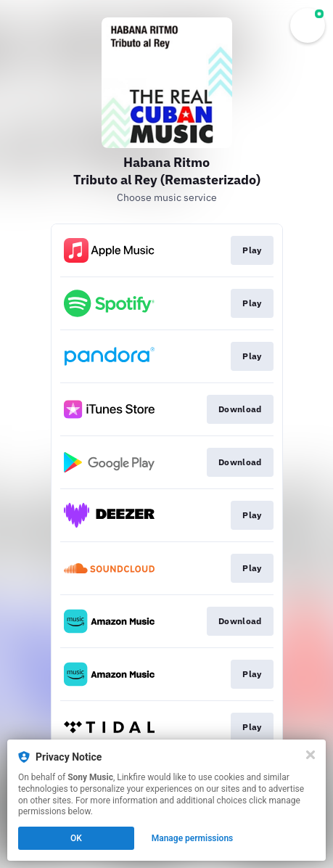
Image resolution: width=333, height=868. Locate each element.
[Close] (311, 755)
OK (76, 838)
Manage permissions (193, 838)
